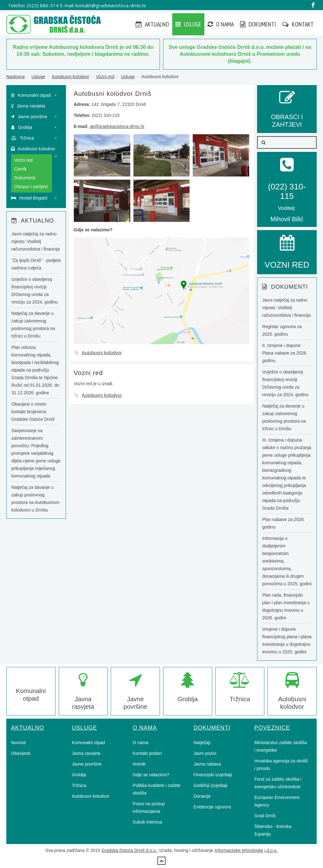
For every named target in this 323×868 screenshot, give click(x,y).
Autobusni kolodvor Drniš (113, 94)
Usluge (188, 24)
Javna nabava (207, 764)
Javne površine (29, 117)
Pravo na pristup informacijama (149, 807)
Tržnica (23, 138)
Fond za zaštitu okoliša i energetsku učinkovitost (278, 783)
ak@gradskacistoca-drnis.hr (117, 126)
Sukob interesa (147, 822)
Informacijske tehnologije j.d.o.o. (246, 850)
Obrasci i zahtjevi (31, 187)
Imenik (139, 764)
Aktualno (152, 24)
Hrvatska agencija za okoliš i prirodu (281, 765)
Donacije (202, 796)
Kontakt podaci (147, 753)
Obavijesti (21, 753)
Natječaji (202, 743)
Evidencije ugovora (212, 807)
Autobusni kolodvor (70, 77)
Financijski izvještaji (213, 775)
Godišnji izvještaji (210, 785)
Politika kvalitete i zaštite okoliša (157, 789)
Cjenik (20, 169)
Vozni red (105, 77)
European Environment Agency (277, 801)
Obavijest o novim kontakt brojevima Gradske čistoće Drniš (33, 412)
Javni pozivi (205, 753)
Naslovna (15, 77)
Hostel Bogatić (29, 198)
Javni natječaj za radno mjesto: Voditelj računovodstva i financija (35, 241)
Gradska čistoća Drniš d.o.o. (129, 850)
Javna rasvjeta (28, 106)
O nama (221, 24)
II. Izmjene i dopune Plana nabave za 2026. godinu (285, 353)
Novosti (18, 743)
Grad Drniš (265, 816)
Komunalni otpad (31, 95)
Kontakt (298, 24)
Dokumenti (258, 24)
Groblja (22, 127)
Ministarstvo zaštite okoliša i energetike (281, 746)
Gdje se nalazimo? (151, 775)
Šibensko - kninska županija (273, 830)
